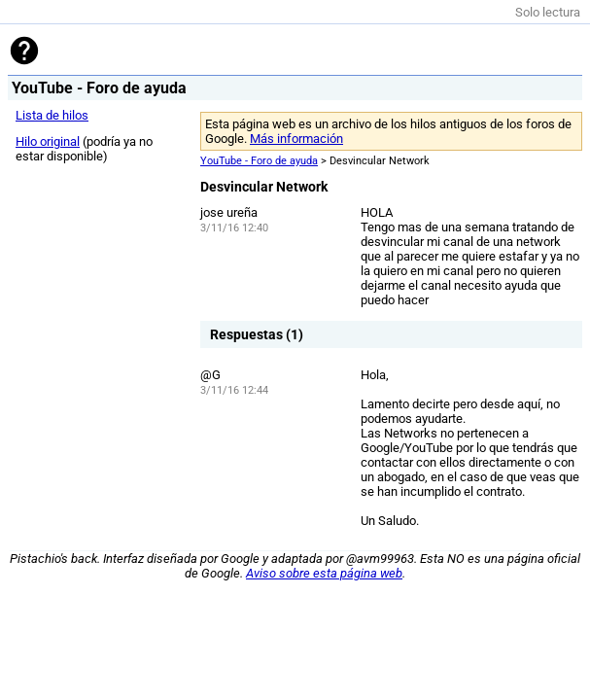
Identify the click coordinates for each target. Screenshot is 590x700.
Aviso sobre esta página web (324, 573)
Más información (296, 139)
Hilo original (48, 141)
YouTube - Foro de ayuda (259, 161)
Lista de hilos (52, 115)
